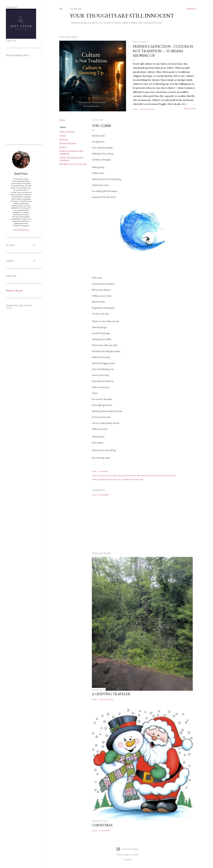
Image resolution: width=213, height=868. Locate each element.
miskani (135, 855)
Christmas (102, 825)
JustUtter (21, 173)
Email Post (104, 471)
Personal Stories (68, 143)
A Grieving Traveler (111, 694)
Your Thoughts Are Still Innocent (122, 16)
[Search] (191, 9)
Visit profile (21, 230)
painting (64, 140)
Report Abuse (14, 291)
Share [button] (135, 109)
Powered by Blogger (128, 849)
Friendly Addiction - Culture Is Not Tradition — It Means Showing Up (163, 51)
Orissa (62, 136)
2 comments (104, 831)
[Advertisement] (142, 524)
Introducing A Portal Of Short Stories (95, 23)
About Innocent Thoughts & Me (141, 23)
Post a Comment (147, 109)
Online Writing (67, 132)
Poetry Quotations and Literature (162, 475)
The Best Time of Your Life (73, 164)
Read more (190, 109)
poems (63, 147)
